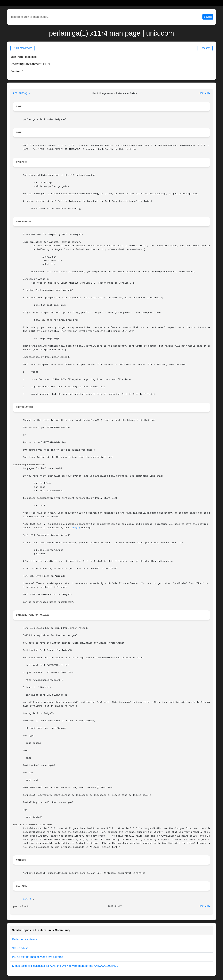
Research (205, 48)
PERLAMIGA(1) (22, 93)
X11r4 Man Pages (22, 48)
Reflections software (25, 939)
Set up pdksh (20, 948)
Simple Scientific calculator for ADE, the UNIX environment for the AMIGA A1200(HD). (65, 966)
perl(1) (28, 899)
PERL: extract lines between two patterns (38, 957)
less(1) (75, 528)
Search (208, 17)
